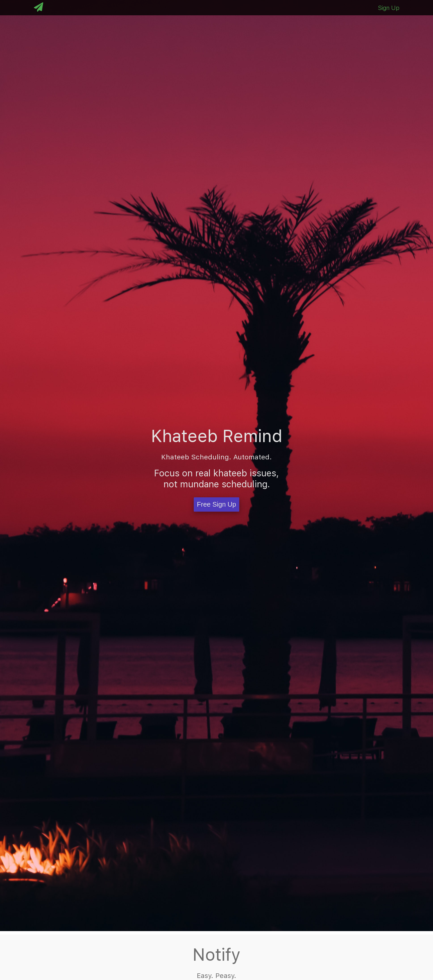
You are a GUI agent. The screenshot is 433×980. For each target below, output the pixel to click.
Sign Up (389, 8)
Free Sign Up (217, 504)
